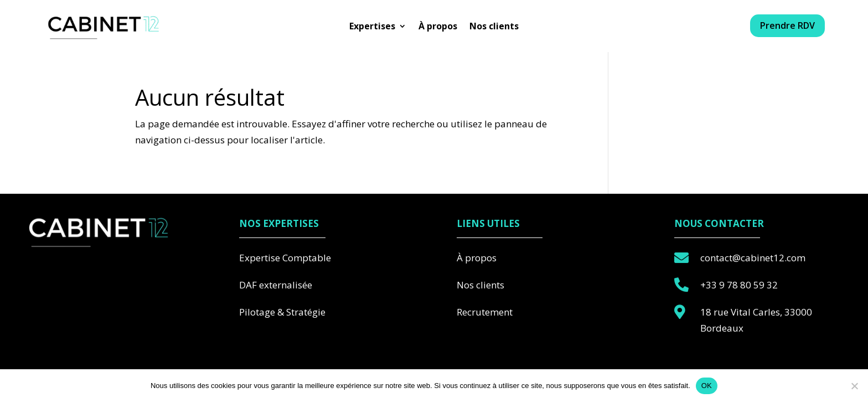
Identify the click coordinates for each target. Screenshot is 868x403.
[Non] (854, 386)
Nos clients (494, 27)
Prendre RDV (787, 25)
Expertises (372, 27)
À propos (438, 27)
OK (707, 386)
